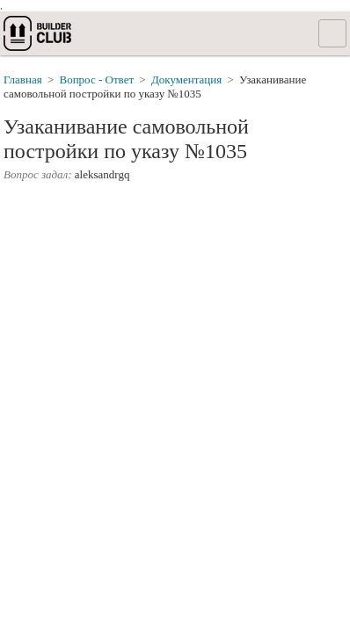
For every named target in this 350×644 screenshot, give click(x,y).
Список (332, 33)
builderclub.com (39, 33)
